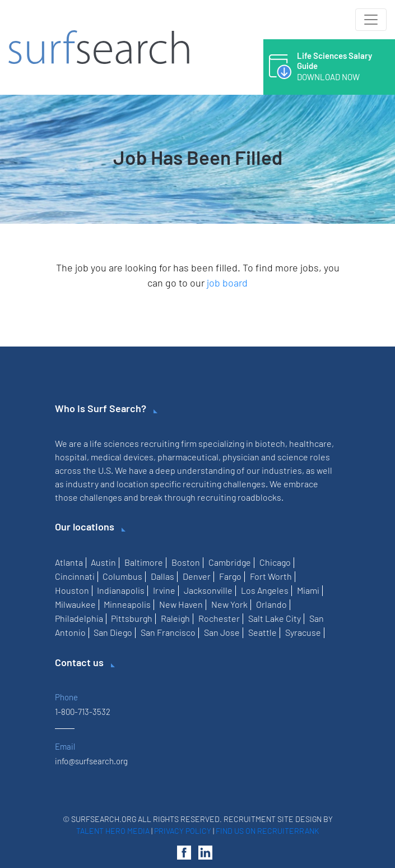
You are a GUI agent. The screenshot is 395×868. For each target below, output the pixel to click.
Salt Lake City (275, 618)
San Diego (113, 632)
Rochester (219, 618)
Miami (308, 590)
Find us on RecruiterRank (268, 831)
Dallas (162, 576)
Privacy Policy (183, 831)
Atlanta (69, 562)
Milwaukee (75, 604)
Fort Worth (271, 576)
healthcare (310, 443)
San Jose (222, 632)
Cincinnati (75, 576)
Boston (186, 562)
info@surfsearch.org (91, 761)
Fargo (230, 576)
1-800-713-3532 (83, 712)
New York (229, 604)
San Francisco (168, 632)
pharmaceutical (188, 457)
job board (227, 283)
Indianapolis (121, 590)
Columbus (122, 576)
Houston (72, 590)
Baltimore (144, 562)
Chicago (275, 562)
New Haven (181, 604)
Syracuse (303, 632)
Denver (197, 576)
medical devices (122, 457)
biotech (270, 443)
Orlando (271, 604)
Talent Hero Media (113, 831)
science (293, 457)
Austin (103, 562)
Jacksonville (208, 590)
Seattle (262, 632)
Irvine (164, 590)
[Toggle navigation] (371, 20)
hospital (71, 457)
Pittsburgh (132, 618)
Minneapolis (127, 604)
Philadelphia (79, 618)
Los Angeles (265, 590)
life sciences (114, 443)
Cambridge (230, 562)
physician (241, 457)
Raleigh (175, 618)
